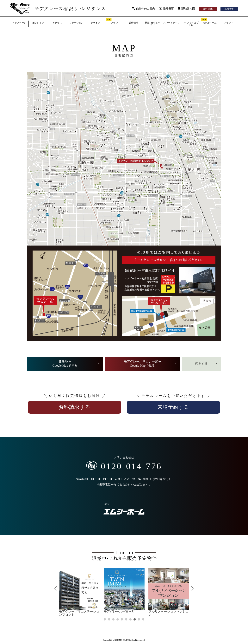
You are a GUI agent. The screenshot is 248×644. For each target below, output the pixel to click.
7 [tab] (130, 619)
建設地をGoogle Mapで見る (76, 364)
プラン (112, 22)
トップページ (19, 23)
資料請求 (208, 9)
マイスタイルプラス (191, 24)
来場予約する (173, 407)
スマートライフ (171, 23)
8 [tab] (135, 619)
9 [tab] (139, 619)
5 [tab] (122, 619)
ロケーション (76, 23)
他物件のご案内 (143, 9)
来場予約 (229, 9)
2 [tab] (109, 619)
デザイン (95, 23)
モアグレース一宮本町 (124, 590)
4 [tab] (118, 619)
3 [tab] (113, 619)
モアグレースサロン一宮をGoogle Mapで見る (151, 364)
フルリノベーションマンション (169, 592)
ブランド (229, 23)
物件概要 (166, 9)
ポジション (38, 23)
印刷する (207, 364)
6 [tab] (126, 619)
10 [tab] (143, 619)
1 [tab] (105, 619)
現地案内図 (186, 9)
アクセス (57, 23)
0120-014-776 (124, 466)
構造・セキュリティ (152, 24)
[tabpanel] (79, 592)
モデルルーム (209, 22)
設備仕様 (133, 23)
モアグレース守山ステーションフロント (79, 592)
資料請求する (75, 407)
